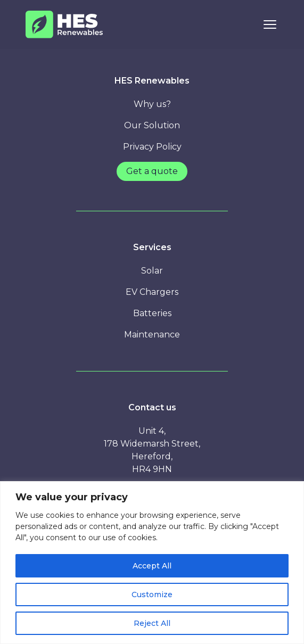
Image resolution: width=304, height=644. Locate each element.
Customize (152, 595)
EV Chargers (152, 292)
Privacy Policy (152, 147)
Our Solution (152, 125)
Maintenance (152, 335)
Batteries (152, 313)
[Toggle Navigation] (270, 24)
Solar (152, 271)
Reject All (152, 623)
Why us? (152, 104)
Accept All (152, 566)
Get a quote (152, 171)
